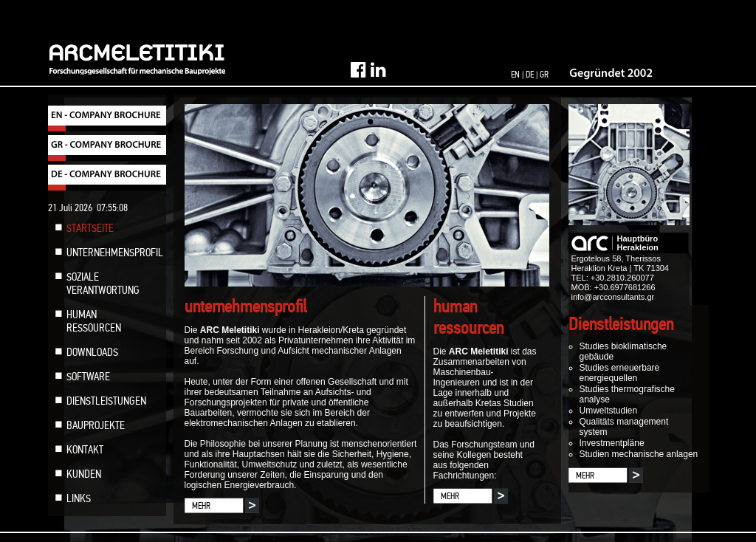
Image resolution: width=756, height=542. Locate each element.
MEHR (201, 506)
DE (530, 75)
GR (544, 75)
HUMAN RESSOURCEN (94, 321)
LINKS (79, 498)
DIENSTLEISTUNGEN (106, 401)
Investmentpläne (612, 443)
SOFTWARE (88, 377)
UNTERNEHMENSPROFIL (115, 253)
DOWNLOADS (92, 352)
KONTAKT (85, 450)
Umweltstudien (609, 411)
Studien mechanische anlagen (639, 454)
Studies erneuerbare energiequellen (620, 373)
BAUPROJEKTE (96, 425)
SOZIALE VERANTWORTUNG (103, 284)
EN (515, 75)
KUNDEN (84, 474)
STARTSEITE (90, 228)
